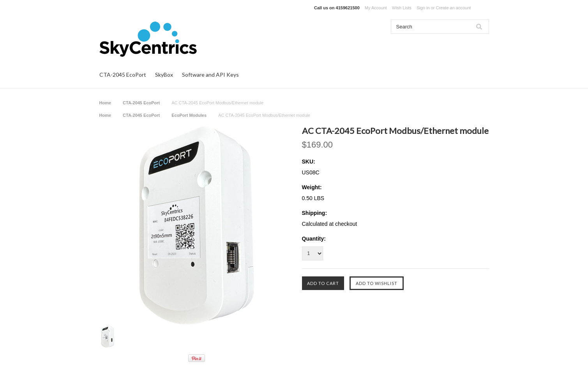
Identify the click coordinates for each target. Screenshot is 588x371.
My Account (376, 8)
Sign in (423, 8)
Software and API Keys (210, 75)
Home (105, 103)
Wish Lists (402, 8)
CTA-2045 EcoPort (123, 75)
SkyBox (164, 75)
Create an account (453, 8)
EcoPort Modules (189, 115)
